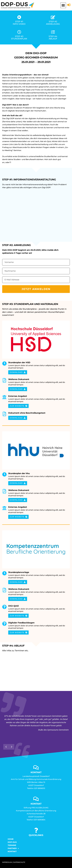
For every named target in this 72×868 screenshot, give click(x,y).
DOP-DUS (12, 842)
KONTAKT (12, 851)
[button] (63, 5)
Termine (12, 845)
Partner (13, 848)
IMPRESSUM (7, 862)
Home (11, 839)
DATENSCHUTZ (19, 862)
